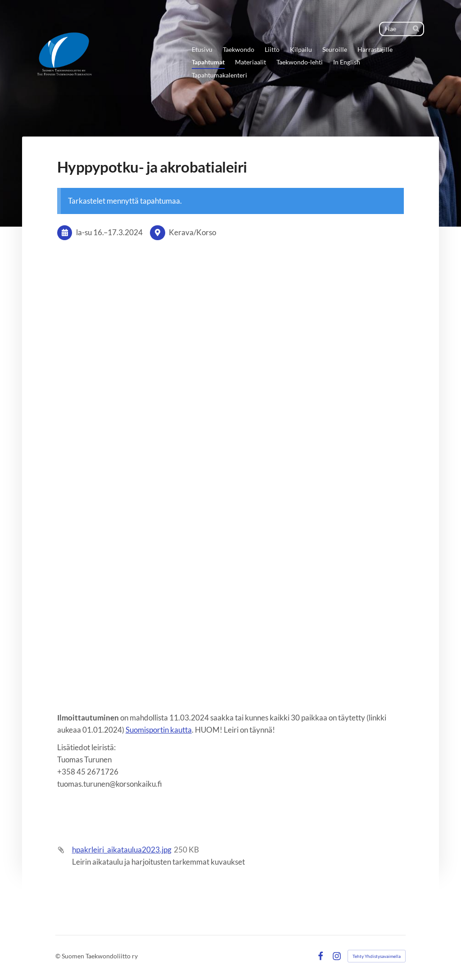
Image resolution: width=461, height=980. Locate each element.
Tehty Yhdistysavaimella (377, 956)
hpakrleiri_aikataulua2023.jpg (122, 850)
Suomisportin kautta (159, 730)
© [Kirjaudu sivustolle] (59, 956)
